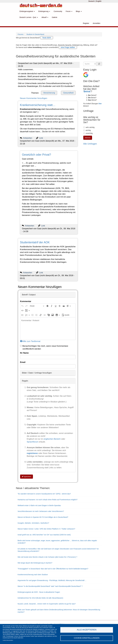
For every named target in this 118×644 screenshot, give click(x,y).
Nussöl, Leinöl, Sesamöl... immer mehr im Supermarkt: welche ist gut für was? (47, 604)
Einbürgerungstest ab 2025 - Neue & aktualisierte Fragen (39, 592)
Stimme (88, 138)
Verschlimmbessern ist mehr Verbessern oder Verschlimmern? (41, 511)
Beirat (87, 91)
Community (58, 11)
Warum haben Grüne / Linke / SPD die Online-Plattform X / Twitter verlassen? (46, 529)
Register (86, 23)
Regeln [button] (25, 381)
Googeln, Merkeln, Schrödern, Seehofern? (33, 523)
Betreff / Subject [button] (29, 295)
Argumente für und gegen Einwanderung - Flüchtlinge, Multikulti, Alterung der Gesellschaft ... (52, 580)
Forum (69, 11)
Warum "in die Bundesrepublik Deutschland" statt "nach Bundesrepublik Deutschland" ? (50, 586)
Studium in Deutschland (35, 34)
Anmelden (97, 23)
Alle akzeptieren (87, 630)
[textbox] (48, 329)
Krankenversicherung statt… (38, 105)
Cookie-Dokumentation (8, 640)
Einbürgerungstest (27, 11)
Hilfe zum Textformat (30, 341)
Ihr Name (24, 353)
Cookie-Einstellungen (87, 638)
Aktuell (45, 17)
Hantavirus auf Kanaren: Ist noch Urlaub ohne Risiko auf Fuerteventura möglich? (48, 500)
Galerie (55, 17)
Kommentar (26, 301)
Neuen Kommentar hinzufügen (34, 98)
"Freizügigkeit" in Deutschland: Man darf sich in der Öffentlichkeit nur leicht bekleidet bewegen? (53, 569)
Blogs (79, 11)
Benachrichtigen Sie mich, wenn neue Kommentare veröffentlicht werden (44, 347)
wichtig (87, 130)
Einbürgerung (44, 11)
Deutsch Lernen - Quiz (29, 17)
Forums (21, 34)
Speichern (27, 477)
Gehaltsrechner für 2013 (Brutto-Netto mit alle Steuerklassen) (40, 598)
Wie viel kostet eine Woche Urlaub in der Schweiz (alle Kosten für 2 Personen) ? (47, 557)
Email (23, 362)
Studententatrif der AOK (35, 242)
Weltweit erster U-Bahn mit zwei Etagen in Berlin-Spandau (39, 505)
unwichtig (88, 133)
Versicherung (49, 93)
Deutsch (91, 1)
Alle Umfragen (90, 144)
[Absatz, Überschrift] (37, 306)
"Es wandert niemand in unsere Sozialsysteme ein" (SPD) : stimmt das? (44, 494)
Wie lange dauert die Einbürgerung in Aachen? (35, 563)
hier (100, 104)
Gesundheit (68, 93)
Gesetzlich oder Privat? (36, 155)
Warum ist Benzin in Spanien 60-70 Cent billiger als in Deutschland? (43, 517)
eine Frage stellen (68, 47)
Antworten (28, 138)
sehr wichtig (89, 127)
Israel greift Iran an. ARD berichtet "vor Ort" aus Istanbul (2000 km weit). (44, 535)
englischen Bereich (52, 439)
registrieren (33, 453)
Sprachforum (33, 442)
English (99, 1)
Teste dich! (47, 38)
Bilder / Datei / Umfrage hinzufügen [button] (37, 373)
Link (41, 138)
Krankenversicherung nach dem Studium (33, 575)
